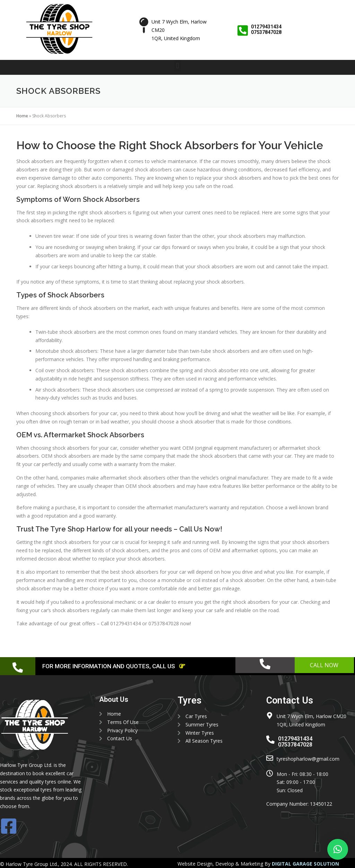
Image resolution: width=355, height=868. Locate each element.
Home (22, 116)
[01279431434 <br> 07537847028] (243, 30)
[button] (177, 66)
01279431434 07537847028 (267, 29)
